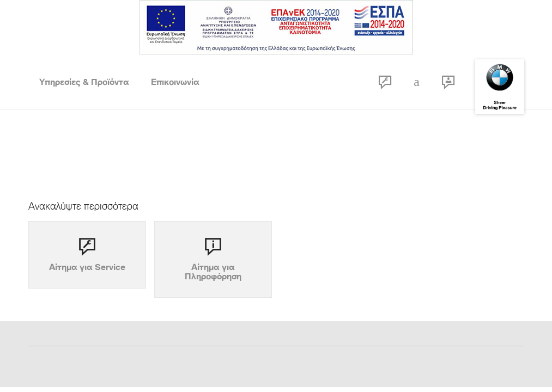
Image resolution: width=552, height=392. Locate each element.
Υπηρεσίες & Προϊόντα (84, 82)
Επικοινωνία (175, 82)
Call (417, 82)
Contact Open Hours (448, 82)
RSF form (385, 82)
